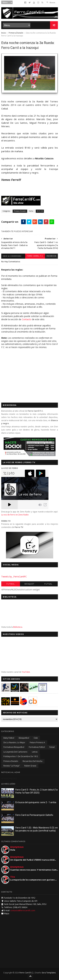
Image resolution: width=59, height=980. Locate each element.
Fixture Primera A (37, 742)
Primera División (16, 33)
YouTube (26, 672)
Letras (35, 752)
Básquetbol (24, 738)
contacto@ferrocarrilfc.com (23, 910)
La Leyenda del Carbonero (15, 752)
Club (36, 738)
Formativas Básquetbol (14, 747)
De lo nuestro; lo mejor (14, 742)
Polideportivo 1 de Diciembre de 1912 (21, 756)
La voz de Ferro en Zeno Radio (15, 515)
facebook (51, 256)
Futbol (11, 584)
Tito (13, 877)
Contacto (27, 319)
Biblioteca (18, 627)
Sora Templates (49, 973)
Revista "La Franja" (12, 766)
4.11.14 (40, 211)
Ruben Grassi (30, 766)
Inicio (4, 33)
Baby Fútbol (9, 738)
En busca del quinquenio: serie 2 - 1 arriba (36, 802)
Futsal (48, 584)
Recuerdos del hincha (32, 761)
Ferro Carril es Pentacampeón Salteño (34, 815)
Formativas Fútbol (37, 747)
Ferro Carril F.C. (35, 256)
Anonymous (17, 847)
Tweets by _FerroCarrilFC (14, 577)
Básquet (29, 584)
